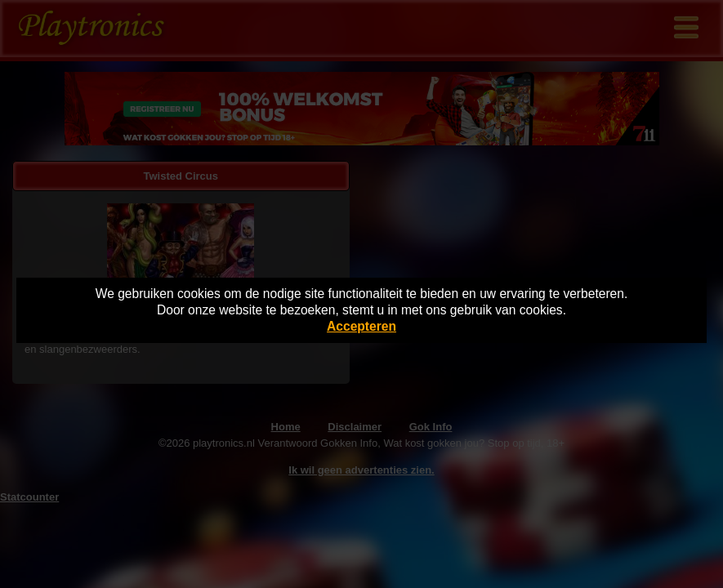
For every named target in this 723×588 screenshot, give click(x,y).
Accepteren (361, 326)
